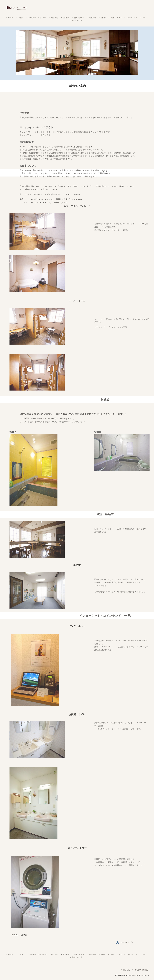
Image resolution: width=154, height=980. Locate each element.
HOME (11, 18)
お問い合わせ (77, 20)
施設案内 (55, 18)
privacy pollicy (141, 970)
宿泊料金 (66, 18)
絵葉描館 (92, 18)
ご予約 (21, 18)
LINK (144, 18)
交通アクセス (79, 18)
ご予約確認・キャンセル (37, 18)
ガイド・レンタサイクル (128, 18)
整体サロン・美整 (107, 18)
